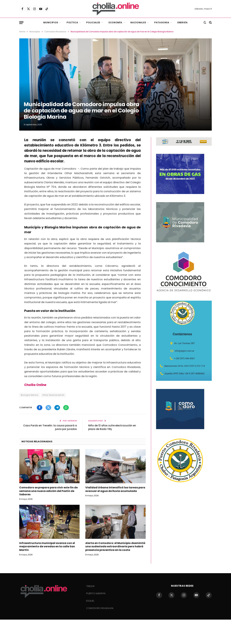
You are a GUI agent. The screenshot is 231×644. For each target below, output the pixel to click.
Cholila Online (35, 385)
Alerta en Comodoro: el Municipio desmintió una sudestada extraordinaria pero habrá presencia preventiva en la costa (115, 547)
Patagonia (162, 22)
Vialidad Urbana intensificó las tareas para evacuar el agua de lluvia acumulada (115, 489)
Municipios (51, 22)
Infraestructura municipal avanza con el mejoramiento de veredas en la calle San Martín (47, 547)
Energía (183, 22)
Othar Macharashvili (53, 395)
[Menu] (21, 23)
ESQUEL (90, 601)
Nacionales (138, 22)
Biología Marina (30, 395)
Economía (115, 22)
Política (72, 22)
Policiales (93, 22)
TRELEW (90, 586)
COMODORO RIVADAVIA (100, 608)
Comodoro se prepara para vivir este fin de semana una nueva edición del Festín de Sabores (48, 491)
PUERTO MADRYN (96, 593)
